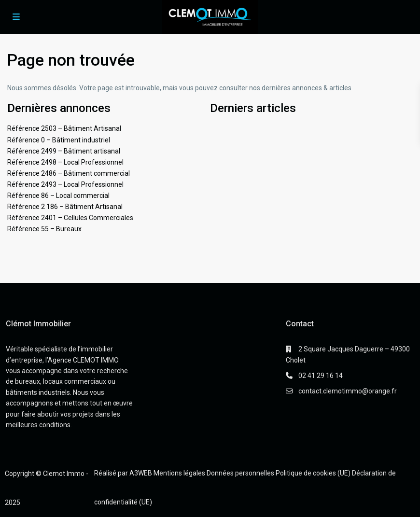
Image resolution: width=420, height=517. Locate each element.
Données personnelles (240, 473)
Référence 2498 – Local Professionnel (65, 162)
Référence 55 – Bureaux (44, 229)
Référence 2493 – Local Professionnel (65, 184)
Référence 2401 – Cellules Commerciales (70, 218)
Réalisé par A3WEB (123, 473)
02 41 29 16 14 (321, 376)
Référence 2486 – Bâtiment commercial (69, 173)
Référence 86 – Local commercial (58, 196)
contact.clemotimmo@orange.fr (348, 391)
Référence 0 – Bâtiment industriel (59, 140)
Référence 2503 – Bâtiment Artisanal (64, 128)
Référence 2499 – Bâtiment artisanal (64, 151)
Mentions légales (179, 473)
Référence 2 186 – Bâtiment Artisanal (65, 207)
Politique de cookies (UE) (313, 473)
